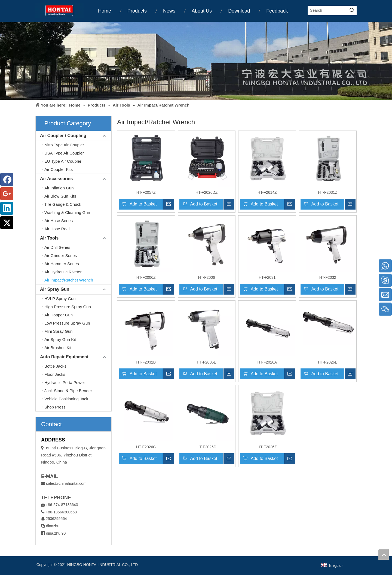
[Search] (328, 10)
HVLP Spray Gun (60, 299)
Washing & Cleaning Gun (67, 212)
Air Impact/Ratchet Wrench (69, 280)
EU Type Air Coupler (63, 161)
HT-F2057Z (146, 192)
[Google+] (7, 194)
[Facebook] (7, 179)
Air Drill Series (57, 247)
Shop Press (55, 407)
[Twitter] (7, 223)
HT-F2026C (146, 447)
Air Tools (49, 238)
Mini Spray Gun (58, 331)
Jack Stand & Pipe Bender (68, 391)
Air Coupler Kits (59, 169)
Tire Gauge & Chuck (63, 204)
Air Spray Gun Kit (60, 339)
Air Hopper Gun (59, 315)
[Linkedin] (7, 208)
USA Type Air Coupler (64, 153)
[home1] (196, 61)
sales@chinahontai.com (66, 483)
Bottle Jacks (55, 366)
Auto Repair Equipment (64, 357)
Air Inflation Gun (59, 188)
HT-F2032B (146, 362)
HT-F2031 (267, 277)
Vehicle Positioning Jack (66, 399)
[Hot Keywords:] (352, 10)
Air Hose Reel (57, 229)
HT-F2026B (328, 362)
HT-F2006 (207, 277)
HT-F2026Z (267, 447)
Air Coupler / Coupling (63, 136)
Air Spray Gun (55, 289)
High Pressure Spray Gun (68, 307)
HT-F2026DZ (206, 192)
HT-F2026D (207, 447)
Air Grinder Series (61, 255)
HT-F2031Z (328, 192)
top (384, 555)
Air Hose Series (59, 221)
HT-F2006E (207, 362)
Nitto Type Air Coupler (64, 145)
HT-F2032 (328, 277)
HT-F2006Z (146, 277)
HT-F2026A (267, 362)
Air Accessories (56, 179)
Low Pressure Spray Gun (67, 323)
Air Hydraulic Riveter (63, 272)
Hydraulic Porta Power (65, 382)
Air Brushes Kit (58, 348)
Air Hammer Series (62, 264)
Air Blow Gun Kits (60, 196)
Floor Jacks (55, 374)
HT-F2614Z (267, 192)
